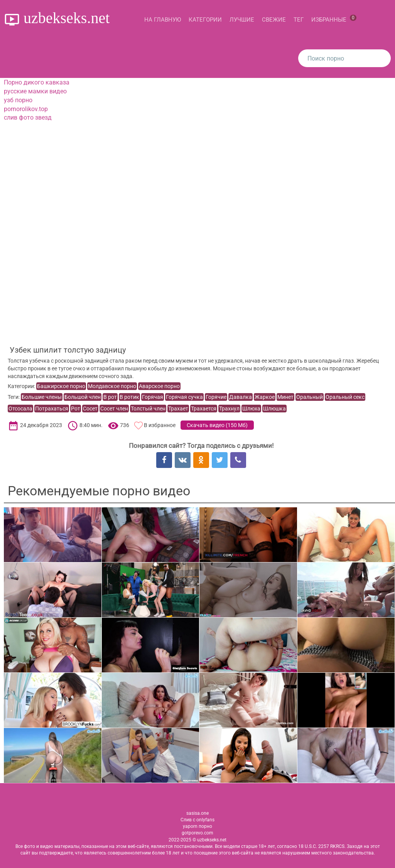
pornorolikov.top (26, 109)
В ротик (129, 397)
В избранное (160, 425)
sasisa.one (197, 813)
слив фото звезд (28, 117)
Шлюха (251, 409)
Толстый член (148, 409)
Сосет (90, 409)
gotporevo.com (197, 833)
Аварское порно (159, 386)
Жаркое (265, 397)
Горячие (216, 397)
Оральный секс (345, 397)
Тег (299, 20)
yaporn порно (197, 826)
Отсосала (20, 409)
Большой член (83, 397)
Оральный (310, 397)
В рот (110, 397)
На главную (163, 20)
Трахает (178, 409)
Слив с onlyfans (197, 820)
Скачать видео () (217, 425)
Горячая (153, 397)
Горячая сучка (184, 397)
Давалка (241, 397)
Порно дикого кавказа (37, 82)
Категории (205, 20)
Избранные (334, 19)
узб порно (18, 100)
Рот (76, 409)
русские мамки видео (35, 91)
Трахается (204, 409)
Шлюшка (274, 409)
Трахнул (229, 409)
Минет (285, 397)
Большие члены (42, 397)
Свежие (274, 20)
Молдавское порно (112, 386)
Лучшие (242, 20)
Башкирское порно (61, 386)
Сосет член (114, 409)
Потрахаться (52, 409)
